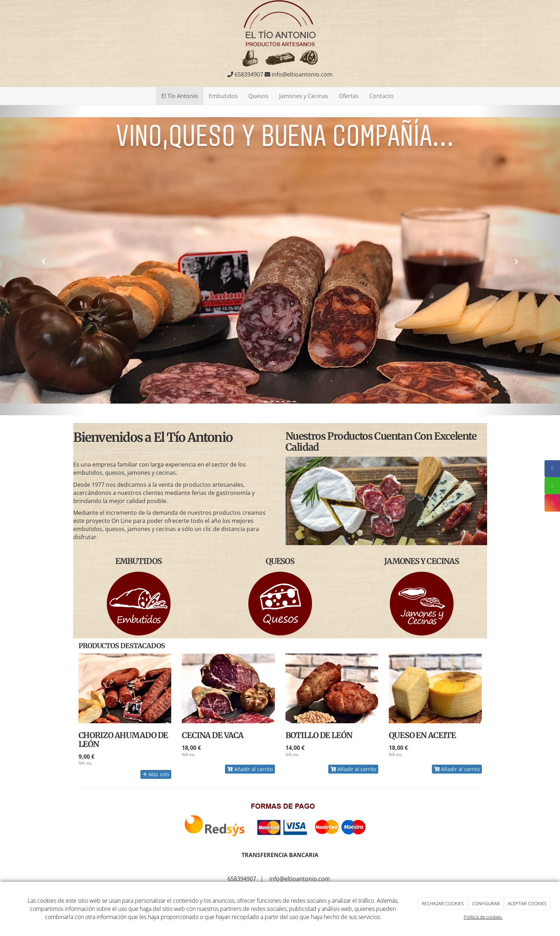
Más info (156, 774)
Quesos (258, 96)
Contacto (382, 96)
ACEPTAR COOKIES (527, 903)
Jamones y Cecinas (304, 96)
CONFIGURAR (486, 903)
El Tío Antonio (180, 96)
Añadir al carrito (250, 769)
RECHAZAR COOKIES (443, 903)
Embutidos (223, 96)
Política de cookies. (483, 917)
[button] (42, 260)
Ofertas (349, 96)
